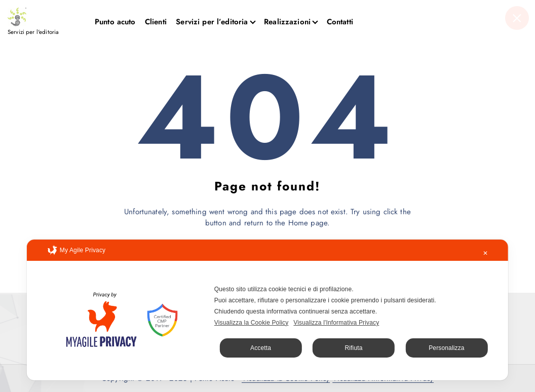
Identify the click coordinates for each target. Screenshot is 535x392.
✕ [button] (485, 253)
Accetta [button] (261, 348)
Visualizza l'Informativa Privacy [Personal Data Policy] (336, 323)
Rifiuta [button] (353, 348)
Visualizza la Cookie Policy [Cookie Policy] (252, 323)
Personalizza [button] (447, 348)
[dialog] (267, 310)
